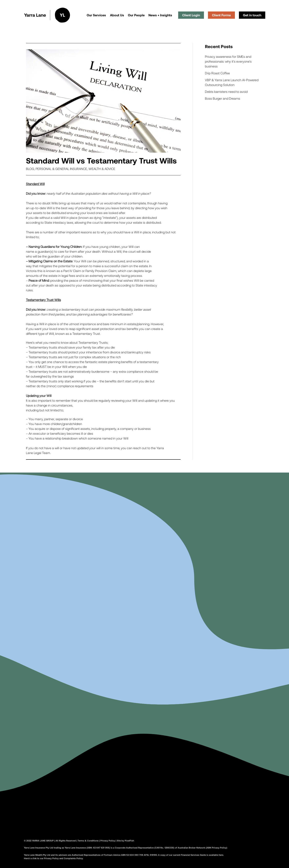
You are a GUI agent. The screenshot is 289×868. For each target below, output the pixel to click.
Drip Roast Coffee (217, 73)
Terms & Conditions (88, 843)
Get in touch (252, 15)
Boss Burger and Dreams (223, 98)
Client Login (191, 15)
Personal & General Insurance (61, 169)
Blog (30, 169)
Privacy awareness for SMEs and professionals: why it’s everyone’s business (228, 61)
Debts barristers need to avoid (226, 92)
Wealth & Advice (102, 169)
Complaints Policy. (74, 860)
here (221, 857)
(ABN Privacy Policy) (216, 850)
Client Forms (221, 15)
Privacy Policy (108, 843)
